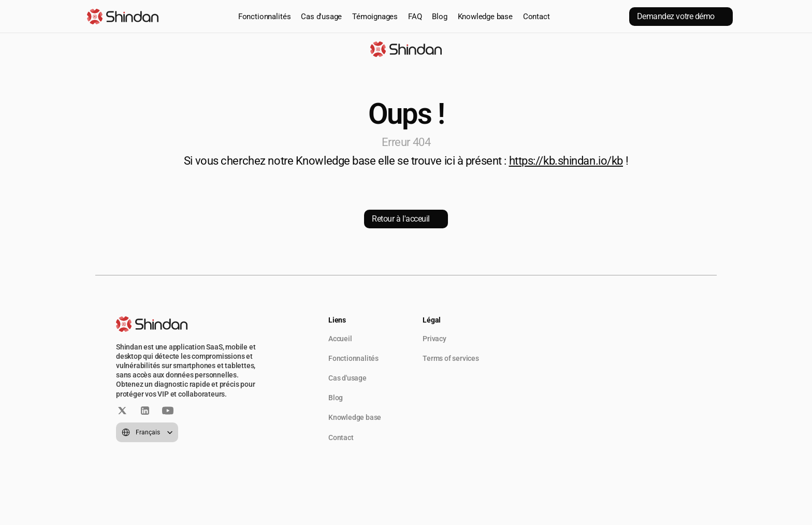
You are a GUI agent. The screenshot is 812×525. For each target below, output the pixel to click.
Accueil (340, 339)
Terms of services (451, 358)
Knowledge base (485, 17)
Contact (536, 17)
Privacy (434, 339)
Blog (439, 17)
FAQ (415, 17)
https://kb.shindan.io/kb (566, 161)
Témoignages (375, 17)
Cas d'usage (321, 17)
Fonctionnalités (265, 17)
